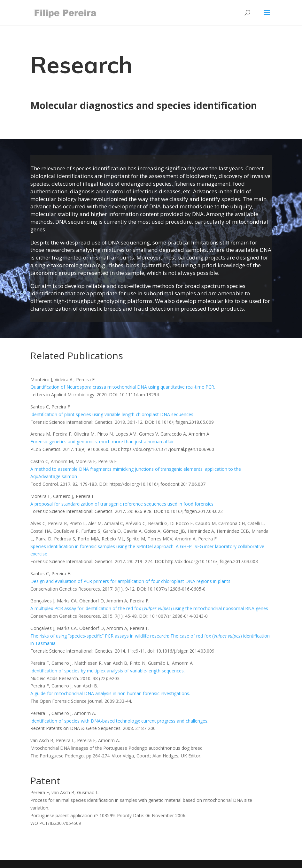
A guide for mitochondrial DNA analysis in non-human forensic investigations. (110, 693)
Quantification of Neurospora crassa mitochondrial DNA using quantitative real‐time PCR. (123, 387)
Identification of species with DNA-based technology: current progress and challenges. (119, 721)
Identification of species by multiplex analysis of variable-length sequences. (108, 671)
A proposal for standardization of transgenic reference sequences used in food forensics (122, 504)
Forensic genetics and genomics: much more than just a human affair (102, 442)
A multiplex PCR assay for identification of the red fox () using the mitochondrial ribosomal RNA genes (149, 608)
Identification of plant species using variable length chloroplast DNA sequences (112, 414)
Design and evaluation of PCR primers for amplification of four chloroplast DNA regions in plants (130, 581)
